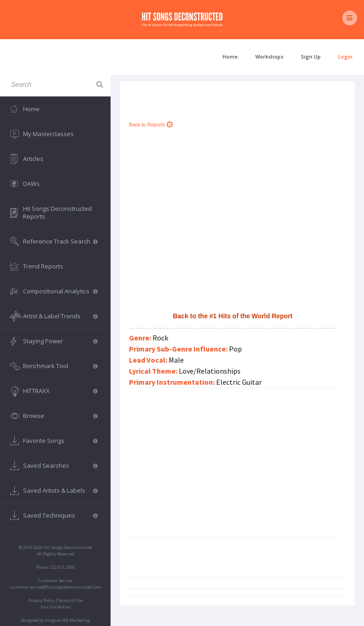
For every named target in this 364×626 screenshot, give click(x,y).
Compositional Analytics (60, 291)
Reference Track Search (60, 241)
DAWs (31, 184)
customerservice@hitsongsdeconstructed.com (56, 587)
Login (345, 57)
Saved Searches (60, 465)
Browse (60, 416)
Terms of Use (70, 600)
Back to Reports (151, 125)
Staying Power (60, 341)
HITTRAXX (60, 391)
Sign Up (311, 57)
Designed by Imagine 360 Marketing (55, 620)
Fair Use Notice (55, 607)
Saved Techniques (60, 515)
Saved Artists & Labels (60, 490)
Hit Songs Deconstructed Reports (57, 212)
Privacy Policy (41, 600)
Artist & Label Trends (60, 316)
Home (230, 57)
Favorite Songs (60, 441)
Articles (33, 159)
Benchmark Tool (60, 366)
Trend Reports (43, 266)
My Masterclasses (48, 134)
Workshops (269, 57)
